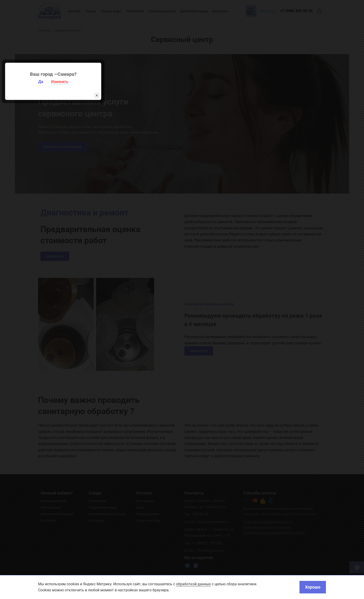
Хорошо (313, 587)
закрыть (226, 333)
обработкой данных (193, 584)
